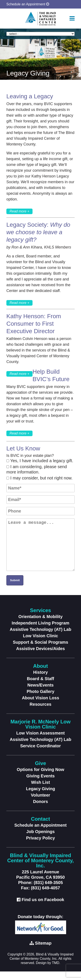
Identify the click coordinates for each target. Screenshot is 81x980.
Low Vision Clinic (40, 644)
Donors (41, 810)
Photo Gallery (40, 700)
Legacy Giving (40, 797)
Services (40, 619)
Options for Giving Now (40, 778)
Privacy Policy (41, 846)
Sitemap (43, 952)
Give (40, 772)
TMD (56, 971)
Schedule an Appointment (28, 4)
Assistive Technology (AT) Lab (40, 638)
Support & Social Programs (40, 651)
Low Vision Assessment (41, 742)
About (40, 674)
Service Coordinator (40, 754)
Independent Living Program (40, 632)
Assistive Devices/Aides (40, 657)
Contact (40, 827)
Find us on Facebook (43, 908)
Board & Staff (41, 687)
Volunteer (40, 804)
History (40, 681)
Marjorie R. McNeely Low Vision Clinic (40, 733)
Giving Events (40, 784)
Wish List (40, 791)
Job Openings (40, 840)
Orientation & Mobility (41, 625)
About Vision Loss (40, 706)
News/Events (40, 694)
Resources (40, 713)
